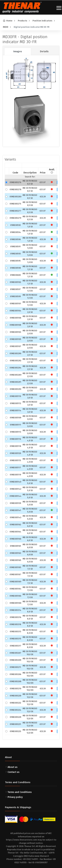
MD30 (6, 27)
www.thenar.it (42, 856)
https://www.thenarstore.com (21, 840)
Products (22, 21)
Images (18, 51)
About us (12, 767)
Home (9, 21)
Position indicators (42, 21)
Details (44, 51)
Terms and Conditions (20, 792)
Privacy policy (15, 797)
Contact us (13, 772)
